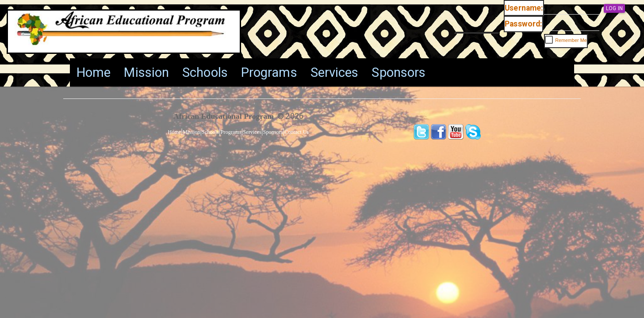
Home (94, 72)
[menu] (251, 72)
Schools (205, 72)
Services (335, 72)
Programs (269, 72)
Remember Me (571, 40)
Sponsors (399, 72)
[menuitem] (94, 72)
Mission (146, 72)
